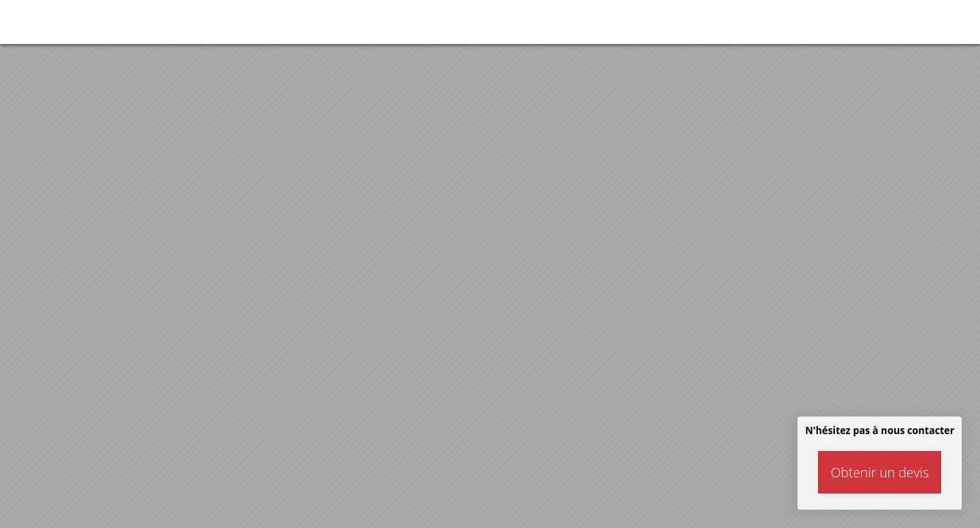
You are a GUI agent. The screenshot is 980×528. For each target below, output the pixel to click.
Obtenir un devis (880, 472)
